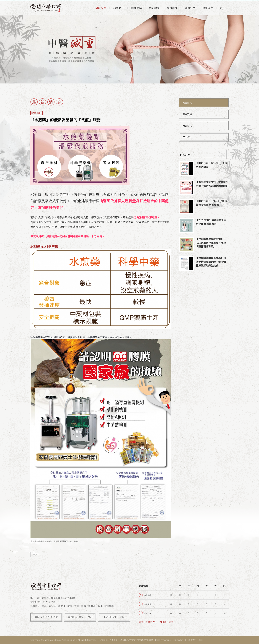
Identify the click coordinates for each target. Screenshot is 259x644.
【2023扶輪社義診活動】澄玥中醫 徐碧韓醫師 (211, 222)
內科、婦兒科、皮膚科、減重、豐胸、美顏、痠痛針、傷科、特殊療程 (78, 606)
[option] (129, 49)
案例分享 (190, 8)
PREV (36, 554)
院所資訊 (187, 137)
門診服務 (154, 8)
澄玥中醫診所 (46, 8)
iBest (200, 640)
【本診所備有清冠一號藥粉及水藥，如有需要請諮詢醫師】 (212, 184)
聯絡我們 (208, 8)
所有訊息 (187, 103)
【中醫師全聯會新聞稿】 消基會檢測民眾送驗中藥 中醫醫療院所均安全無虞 (211, 262)
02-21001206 (49, 602)
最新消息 (101, 8)
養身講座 (187, 114)
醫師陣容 (136, 8)
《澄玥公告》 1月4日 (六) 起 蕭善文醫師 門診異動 (211, 203)
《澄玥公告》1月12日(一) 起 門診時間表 (211, 165)
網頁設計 (192, 640)
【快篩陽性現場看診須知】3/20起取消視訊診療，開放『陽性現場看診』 (211, 243)
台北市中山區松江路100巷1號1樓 (59, 598)
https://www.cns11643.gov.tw (169, 640)
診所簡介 (119, 8)
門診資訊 (187, 126)
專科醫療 (172, 8)
